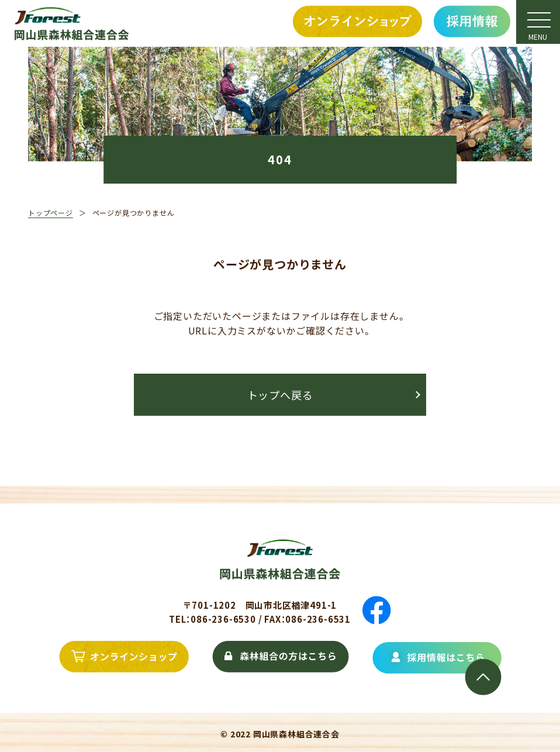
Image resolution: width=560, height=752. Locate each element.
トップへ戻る (280, 395)
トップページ (51, 213)
